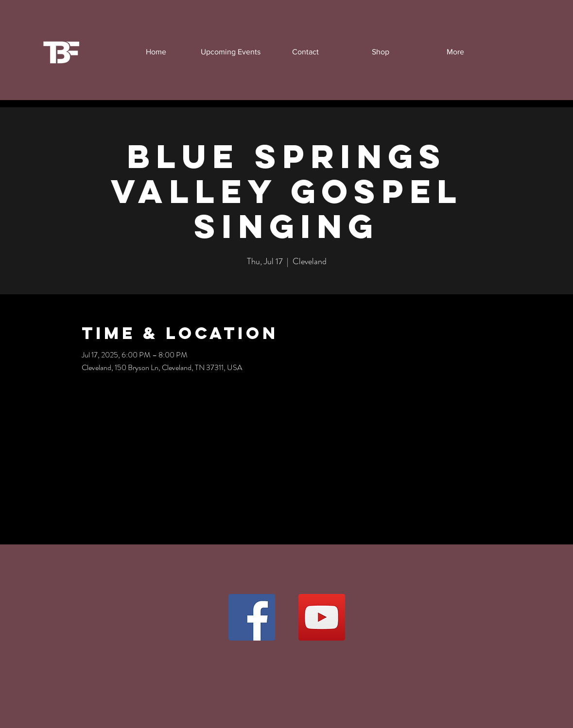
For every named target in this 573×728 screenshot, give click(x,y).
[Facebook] (252, 617)
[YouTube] (322, 617)
